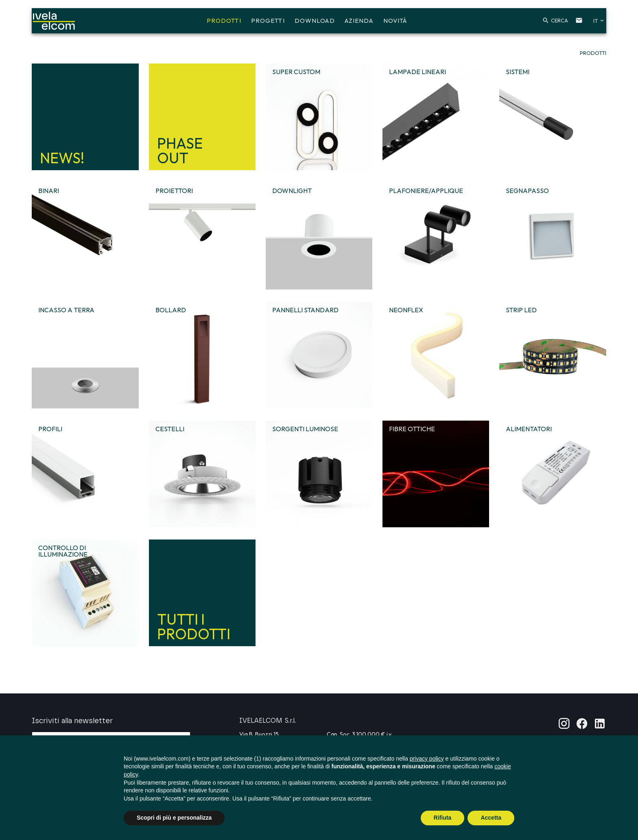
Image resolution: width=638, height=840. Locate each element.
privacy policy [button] (427, 759)
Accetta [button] (491, 818)
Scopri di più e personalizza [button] (174, 818)
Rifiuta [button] (443, 818)
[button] (543, 24)
